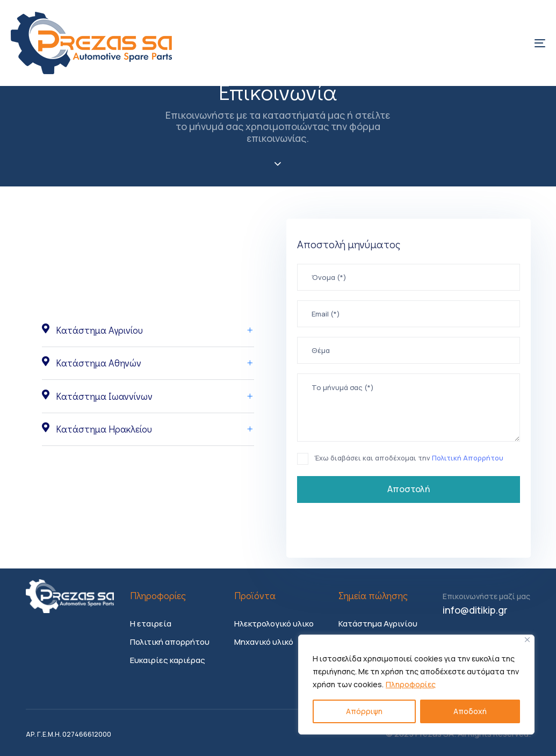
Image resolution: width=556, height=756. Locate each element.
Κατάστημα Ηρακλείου (148, 429)
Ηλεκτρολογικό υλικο (274, 624)
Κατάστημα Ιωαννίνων (148, 396)
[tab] (148, 330)
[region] (416, 685)
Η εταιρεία (151, 624)
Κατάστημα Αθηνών (148, 363)
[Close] (527, 640)
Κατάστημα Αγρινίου (148, 330)
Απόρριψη (364, 711)
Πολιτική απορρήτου (170, 642)
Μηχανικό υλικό (264, 642)
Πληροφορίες (411, 684)
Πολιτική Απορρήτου (467, 458)
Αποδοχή (470, 711)
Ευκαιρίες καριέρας (168, 660)
